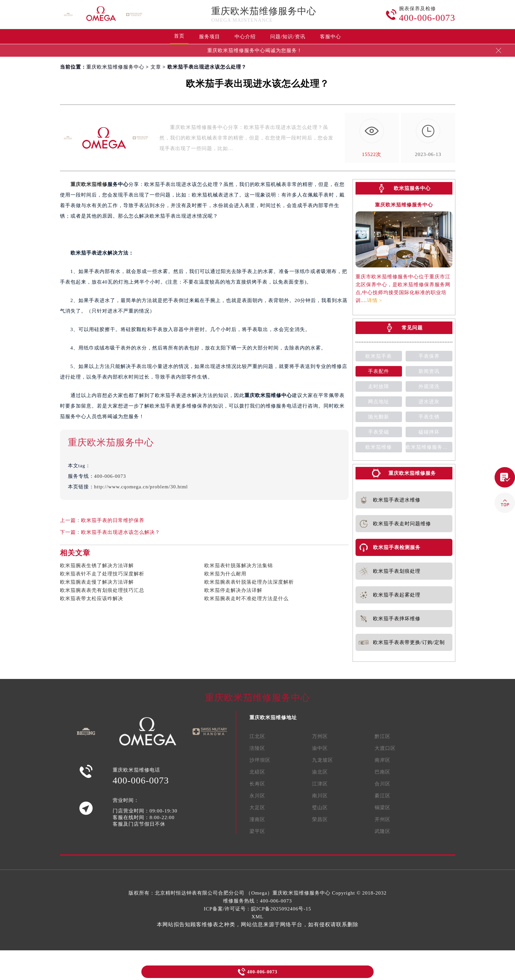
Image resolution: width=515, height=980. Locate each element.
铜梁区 (383, 808)
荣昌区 (320, 819)
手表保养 (429, 356)
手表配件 (379, 371)
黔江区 (383, 736)
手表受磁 (379, 432)
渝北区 (320, 772)
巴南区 (383, 772)
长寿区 (257, 784)
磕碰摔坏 (429, 432)
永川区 (257, 796)
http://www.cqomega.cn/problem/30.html (141, 487)
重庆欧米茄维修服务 (412, 473)
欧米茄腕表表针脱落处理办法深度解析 (249, 582)
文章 (156, 67)
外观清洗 (429, 386)
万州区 (320, 736)
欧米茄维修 (379, 447)
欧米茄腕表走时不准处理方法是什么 (246, 598)
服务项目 (210, 37)
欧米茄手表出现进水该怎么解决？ (121, 532)
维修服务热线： (257, 901)
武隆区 (383, 831)
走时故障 (379, 386)
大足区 (257, 808)
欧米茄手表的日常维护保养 (113, 520)
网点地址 (379, 402)
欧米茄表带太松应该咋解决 (92, 598)
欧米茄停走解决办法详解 (233, 590)
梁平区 (257, 831)
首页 (179, 36)
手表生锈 (429, 417)
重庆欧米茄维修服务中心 (264, 11)
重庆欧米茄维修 (89, 184)
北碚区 (257, 772)
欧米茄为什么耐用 (225, 574)
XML (257, 917)
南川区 (320, 796)
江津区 (320, 784)
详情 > (375, 300)
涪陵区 (257, 748)
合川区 (383, 784)
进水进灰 (429, 402)
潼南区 (257, 819)
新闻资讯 (429, 371)
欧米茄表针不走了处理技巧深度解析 (102, 574)
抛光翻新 (379, 417)
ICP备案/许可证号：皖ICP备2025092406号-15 (258, 909)
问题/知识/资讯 (288, 37)
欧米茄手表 (379, 356)
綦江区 (383, 796)
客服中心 (330, 37)
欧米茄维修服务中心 (429, 447)
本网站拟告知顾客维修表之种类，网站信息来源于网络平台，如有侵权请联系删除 (258, 924)
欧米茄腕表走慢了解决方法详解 (97, 582)
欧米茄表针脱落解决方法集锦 (239, 566)
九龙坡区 (323, 760)
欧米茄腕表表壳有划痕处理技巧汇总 (102, 590)
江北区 (257, 736)
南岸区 (383, 760)
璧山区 (320, 808)
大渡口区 (385, 748)
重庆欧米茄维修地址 (273, 718)
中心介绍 (245, 37)
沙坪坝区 (260, 760)
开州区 (383, 819)
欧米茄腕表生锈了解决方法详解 (97, 566)
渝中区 (320, 748)
